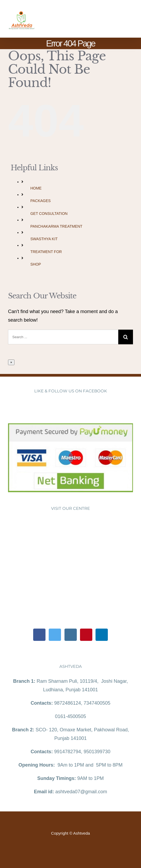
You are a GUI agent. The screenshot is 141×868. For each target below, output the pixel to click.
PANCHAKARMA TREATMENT (56, 226)
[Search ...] (63, 337)
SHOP (36, 264)
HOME (36, 188)
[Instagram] (71, 635)
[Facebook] (39, 635)
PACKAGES (40, 201)
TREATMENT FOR (46, 252)
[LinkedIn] (102, 635)
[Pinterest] (86, 635)
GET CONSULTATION (49, 214)
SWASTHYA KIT (44, 239)
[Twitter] (55, 635)
